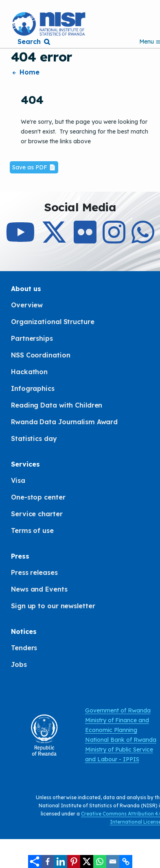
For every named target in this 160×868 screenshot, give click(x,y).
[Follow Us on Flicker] (85, 239)
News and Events (39, 589)
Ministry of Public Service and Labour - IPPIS (119, 754)
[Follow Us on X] (54, 239)
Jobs (19, 664)
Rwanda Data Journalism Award (64, 422)
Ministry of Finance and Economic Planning (117, 725)
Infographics (33, 388)
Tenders (24, 648)
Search (29, 42)
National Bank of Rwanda (121, 740)
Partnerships (32, 338)
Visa (18, 480)
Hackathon (29, 372)
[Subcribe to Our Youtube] (20, 239)
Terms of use (32, 530)
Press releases (34, 572)
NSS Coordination (41, 355)
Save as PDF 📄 (34, 167)
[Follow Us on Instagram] (114, 239)
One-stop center (38, 497)
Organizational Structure (53, 322)
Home (25, 72)
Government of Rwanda (118, 710)
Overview (27, 305)
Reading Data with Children (57, 405)
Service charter (37, 514)
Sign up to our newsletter (53, 606)
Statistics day (34, 438)
